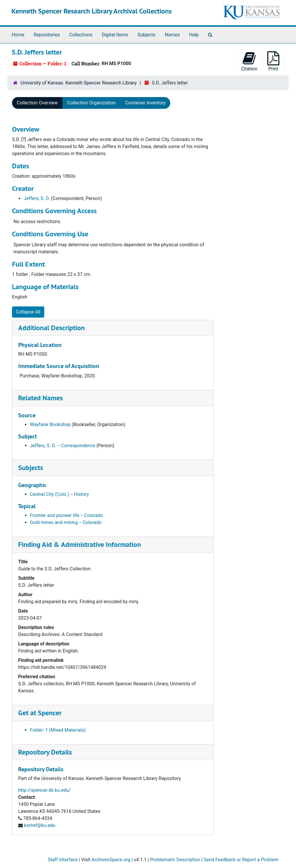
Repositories (47, 35)
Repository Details (45, 752)
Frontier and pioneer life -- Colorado (67, 515)
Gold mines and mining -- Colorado (66, 522)
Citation (249, 61)
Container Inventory (145, 103)
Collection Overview (37, 103)
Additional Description (51, 328)
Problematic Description (175, 860)
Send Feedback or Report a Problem (241, 860)
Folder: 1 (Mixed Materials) (58, 730)
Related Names (40, 398)
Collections (81, 35)
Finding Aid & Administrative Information (80, 544)
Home (18, 35)
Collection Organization (91, 103)
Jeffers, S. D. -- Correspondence (63, 446)
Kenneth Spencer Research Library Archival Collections (92, 11)
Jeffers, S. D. (37, 198)
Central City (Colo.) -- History (59, 494)
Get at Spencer (40, 713)
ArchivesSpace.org (111, 860)
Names (172, 35)
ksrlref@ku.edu (40, 825)
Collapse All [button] (28, 312)
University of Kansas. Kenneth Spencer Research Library (79, 83)
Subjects (146, 35)
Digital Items (115, 35)
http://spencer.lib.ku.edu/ (44, 790)
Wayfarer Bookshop (50, 424)
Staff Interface (63, 860)
